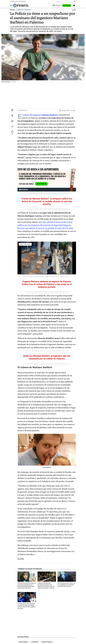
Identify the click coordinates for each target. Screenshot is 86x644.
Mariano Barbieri (23, 642)
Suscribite (67, 6)
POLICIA (12, 10)
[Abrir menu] (11, 6)
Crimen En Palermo (47, 642)
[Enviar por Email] (12, 126)
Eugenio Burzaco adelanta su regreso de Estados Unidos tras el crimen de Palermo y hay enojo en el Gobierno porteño (47, 284)
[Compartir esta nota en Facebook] (12, 110)
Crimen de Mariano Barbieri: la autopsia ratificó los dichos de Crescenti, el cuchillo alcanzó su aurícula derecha (47, 201)
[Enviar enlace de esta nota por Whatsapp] (12, 121)
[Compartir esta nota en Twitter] (12, 116)
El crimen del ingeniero (40, 115)
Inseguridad (35, 642)
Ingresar (58, 6)
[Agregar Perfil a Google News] (67, 111)
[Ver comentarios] (74, 10)
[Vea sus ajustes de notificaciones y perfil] (74, 5)
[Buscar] (65, 2)
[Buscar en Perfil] (74, 2)
